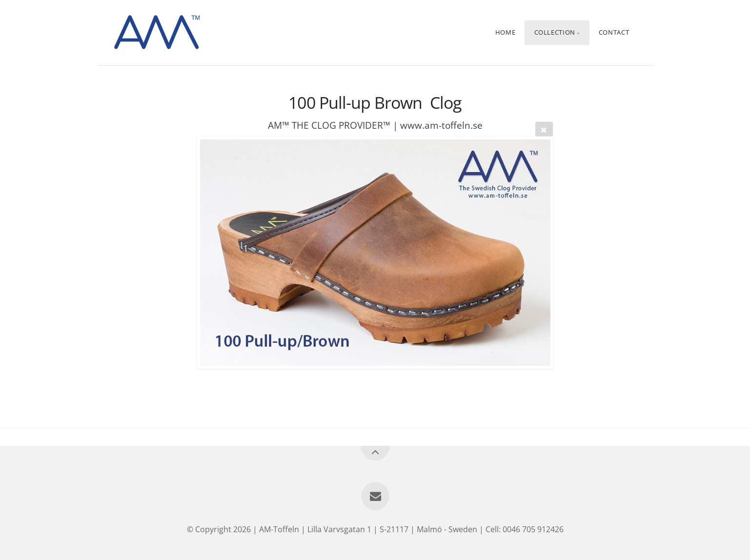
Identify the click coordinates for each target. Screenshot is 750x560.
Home (506, 33)
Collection (555, 33)
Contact (614, 33)
